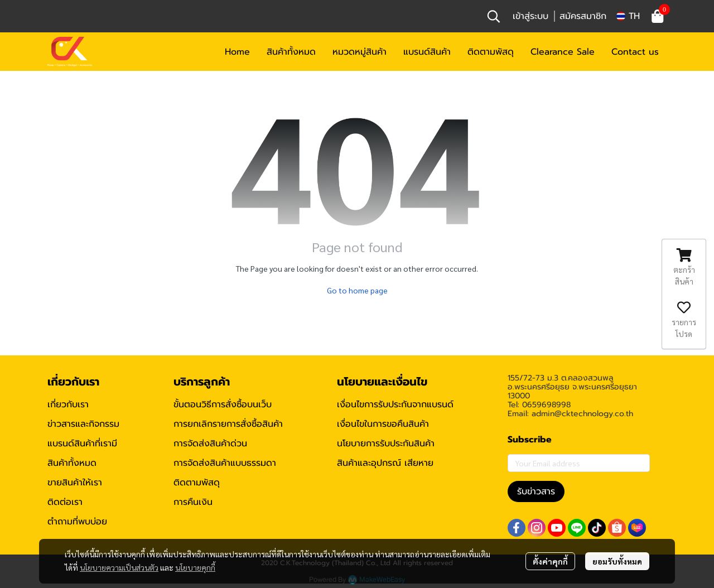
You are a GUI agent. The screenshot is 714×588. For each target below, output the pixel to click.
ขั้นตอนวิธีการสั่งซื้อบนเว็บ (223, 404)
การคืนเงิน (193, 502)
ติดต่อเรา (65, 502)
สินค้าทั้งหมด (72, 463)
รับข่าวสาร (536, 491)
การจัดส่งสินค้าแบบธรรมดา (225, 463)
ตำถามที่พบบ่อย (77, 522)
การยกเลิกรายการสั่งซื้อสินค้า (228, 424)
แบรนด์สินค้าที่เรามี (82, 444)
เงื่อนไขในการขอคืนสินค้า (383, 424)
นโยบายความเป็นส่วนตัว (119, 567)
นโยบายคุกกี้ (195, 567)
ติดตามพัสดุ (197, 483)
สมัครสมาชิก (583, 16)
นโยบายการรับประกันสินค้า (386, 444)
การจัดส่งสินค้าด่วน (210, 444)
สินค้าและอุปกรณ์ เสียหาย (385, 463)
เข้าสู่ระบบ (530, 16)
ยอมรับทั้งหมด (617, 561)
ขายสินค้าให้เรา (75, 483)
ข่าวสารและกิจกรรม (83, 424)
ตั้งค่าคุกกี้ (550, 561)
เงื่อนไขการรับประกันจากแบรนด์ (395, 404)
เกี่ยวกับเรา (68, 404)
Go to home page (357, 290)
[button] (494, 16)
